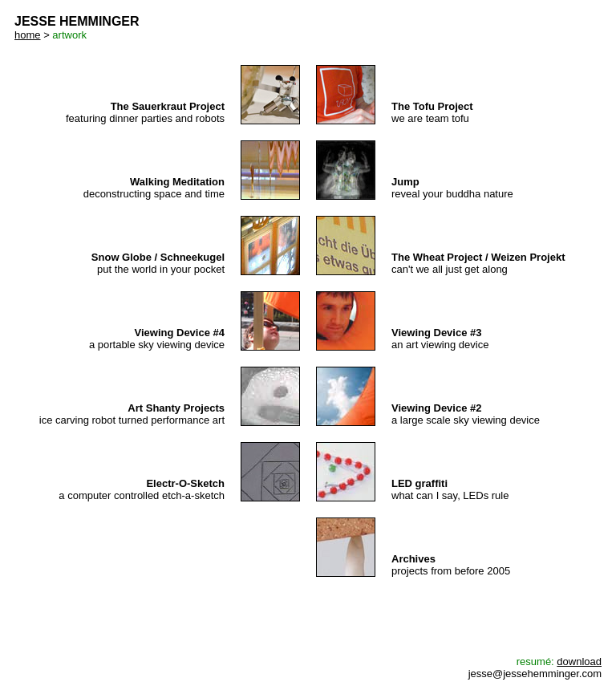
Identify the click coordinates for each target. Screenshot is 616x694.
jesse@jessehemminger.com (535, 674)
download (579, 662)
